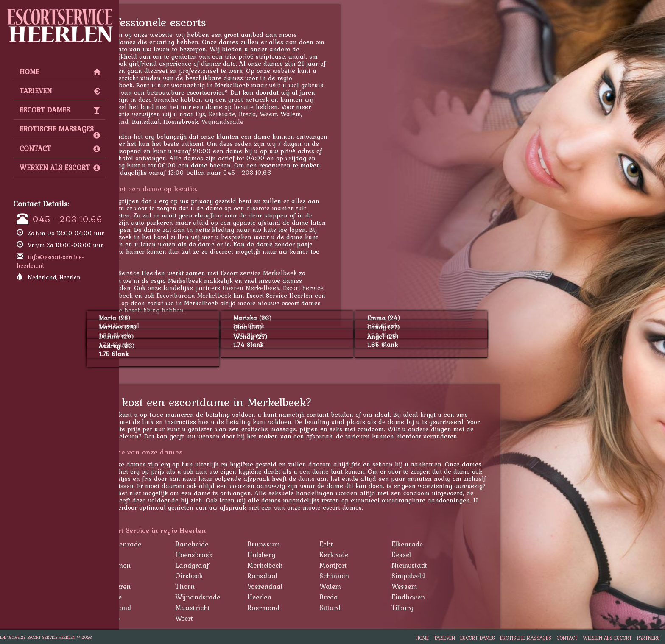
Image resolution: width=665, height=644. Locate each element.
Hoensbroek (239, 555)
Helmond (162, 608)
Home (60, 72)
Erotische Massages (60, 131)
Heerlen (304, 597)
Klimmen (162, 565)
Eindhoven (453, 597)
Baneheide (237, 544)
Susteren (162, 586)
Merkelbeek (310, 565)
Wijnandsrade (267, 121)
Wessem (449, 586)
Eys (245, 114)
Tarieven (60, 91)
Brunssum (309, 544)
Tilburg (447, 608)
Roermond (159, 121)
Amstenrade (167, 544)
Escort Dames (60, 110)
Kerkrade (267, 114)
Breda (292, 114)
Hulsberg (306, 555)
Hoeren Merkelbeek (296, 288)
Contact (60, 148)
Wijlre (157, 597)
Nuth (156, 576)
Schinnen (379, 576)
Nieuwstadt (454, 565)
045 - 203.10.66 (68, 219)
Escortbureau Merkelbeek (239, 295)
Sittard (375, 608)
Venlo (156, 618)
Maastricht (237, 608)
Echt (371, 544)
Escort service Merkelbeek (304, 273)
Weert (313, 114)
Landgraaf (237, 565)
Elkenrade (452, 544)
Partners (648, 638)
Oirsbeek (234, 576)
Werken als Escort (60, 167)
